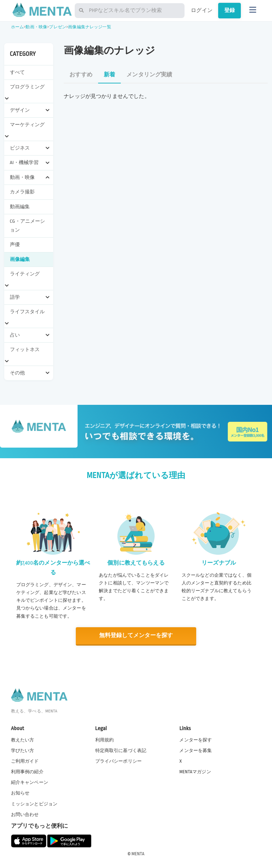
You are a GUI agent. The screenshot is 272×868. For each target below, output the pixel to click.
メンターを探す (195, 740)
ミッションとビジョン (34, 803)
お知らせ (20, 793)
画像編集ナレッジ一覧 (90, 27)
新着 (109, 75)
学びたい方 (23, 750)
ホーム (17, 27)
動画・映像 (36, 27)
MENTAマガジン (195, 771)
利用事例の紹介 (27, 771)
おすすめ (81, 75)
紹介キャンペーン (30, 782)
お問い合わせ (25, 814)
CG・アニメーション (28, 225)
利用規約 (105, 740)
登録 (229, 10)
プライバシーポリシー (119, 761)
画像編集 (20, 259)
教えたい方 (23, 740)
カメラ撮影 (22, 192)
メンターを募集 (195, 750)
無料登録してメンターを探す (136, 636)
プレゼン (58, 27)
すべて (17, 72)
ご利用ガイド (25, 761)
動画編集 (20, 207)
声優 (15, 244)
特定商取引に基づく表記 (121, 750)
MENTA (138, 854)
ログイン (202, 10)
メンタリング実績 (149, 75)
